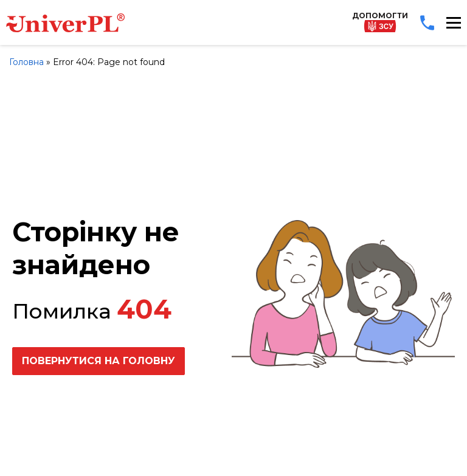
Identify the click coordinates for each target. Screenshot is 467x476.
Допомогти (380, 22)
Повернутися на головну (99, 361)
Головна (26, 62)
